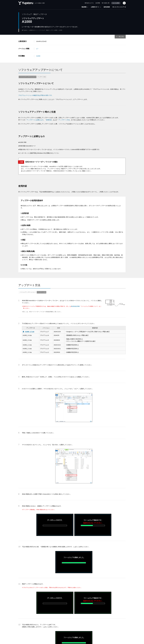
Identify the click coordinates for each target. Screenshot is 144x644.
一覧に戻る (121, 37)
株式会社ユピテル (89, 3)
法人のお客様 (116, 3)
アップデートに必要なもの (35, 120)
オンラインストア (119, 7)
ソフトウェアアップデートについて (28, 77)
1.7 (37, 49)
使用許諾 (49, 120)
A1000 (38, 56)
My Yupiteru (106, 3)
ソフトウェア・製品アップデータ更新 (48, 30)
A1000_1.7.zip (30, 332)
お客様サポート (96, 7)
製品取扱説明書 (75, 306)
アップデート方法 (42, 77)
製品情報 (85, 7)
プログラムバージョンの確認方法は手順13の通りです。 (36, 95)
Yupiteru (25, 30)
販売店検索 (107, 7)
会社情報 (98, 3)
